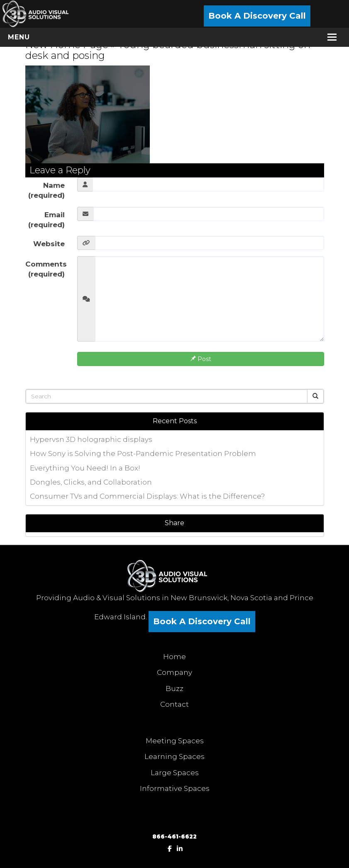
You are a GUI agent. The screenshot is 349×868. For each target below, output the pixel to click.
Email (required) (46, 220)
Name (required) (46, 190)
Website (49, 244)
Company (174, 672)
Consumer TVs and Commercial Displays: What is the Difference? (147, 496)
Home (174, 657)
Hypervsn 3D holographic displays (91, 439)
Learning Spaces (174, 756)
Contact (174, 704)
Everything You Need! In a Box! (85, 468)
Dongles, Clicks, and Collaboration (91, 482)
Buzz (174, 689)
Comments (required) (46, 269)
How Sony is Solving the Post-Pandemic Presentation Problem (143, 453)
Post (201, 359)
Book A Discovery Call (257, 16)
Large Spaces (175, 773)
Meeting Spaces (175, 741)
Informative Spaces (175, 788)
